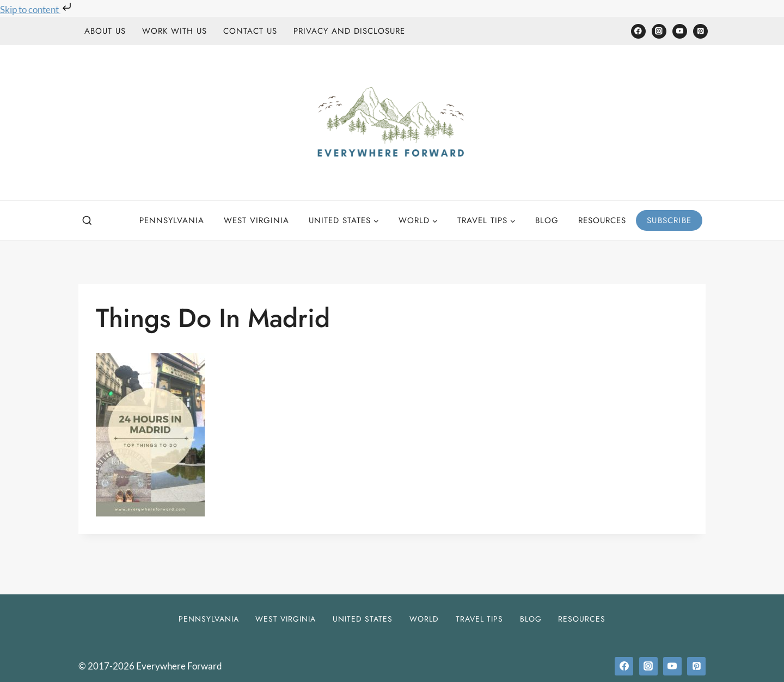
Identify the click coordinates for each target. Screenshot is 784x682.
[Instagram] (659, 31)
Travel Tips (479, 619)
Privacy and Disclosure (349, 31)
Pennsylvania (172, 220)
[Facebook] (638, 31)
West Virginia (256, 220)
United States (363, 619)
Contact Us (250, 31)
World (424, 619)
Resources (602, 220)
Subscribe (669, 220)
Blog (547, 220)
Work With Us (174, 31)
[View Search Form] (87, 221)
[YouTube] (680, 31)
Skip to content (37, 10)
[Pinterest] (700, 31)
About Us (105, 31)
